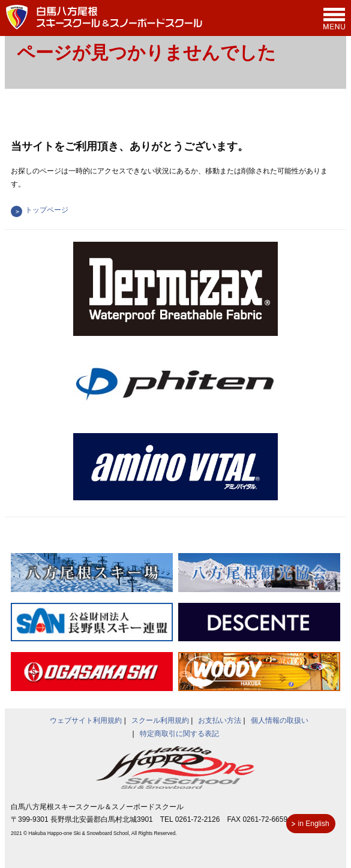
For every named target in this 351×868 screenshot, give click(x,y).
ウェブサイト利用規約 (86, 720)
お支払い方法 (220, 720)
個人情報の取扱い (280, 720)
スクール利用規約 (160, 720)
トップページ (47, 210)
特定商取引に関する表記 (179, 734)
